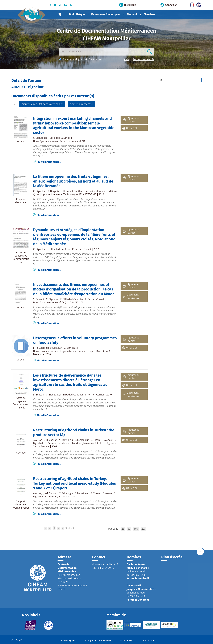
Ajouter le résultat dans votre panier (42, 104)
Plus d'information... (49, 162)
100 (136, 529)
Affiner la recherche (81, 104)
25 (123, 529)
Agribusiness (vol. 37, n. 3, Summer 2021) (62, 141)
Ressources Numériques (106, 14)
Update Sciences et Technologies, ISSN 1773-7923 (69, 194)
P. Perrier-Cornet (82, 249)
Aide (127, 59)
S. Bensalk (39, 299)
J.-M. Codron (51, 440)
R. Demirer (51, 443)
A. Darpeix (53, 191)
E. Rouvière (39, 348)
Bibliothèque (77, 14)
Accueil (60, 14)
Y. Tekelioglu (66, 440)
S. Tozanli (96, 440)
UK (198, 4)
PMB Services (127, 640)
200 (143, 529)
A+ (21, 640)
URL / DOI (131, 128)
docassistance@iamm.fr (105, 564)
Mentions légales (67, 640)
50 (129, 529)
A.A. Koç (38, 440)
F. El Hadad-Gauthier (59, 138)
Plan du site (149, 640)
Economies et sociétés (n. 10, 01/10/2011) (62, 302)
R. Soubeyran (55, 348)
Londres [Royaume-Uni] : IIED (88, 443)
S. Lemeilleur (82, 440)
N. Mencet (64, 443)
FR (191, 4)
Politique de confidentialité (98, 640)
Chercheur (150, 14)
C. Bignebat (39, 138)
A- (13, 640)
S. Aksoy (107, 440)
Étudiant (132, 14)
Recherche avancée (144, 59)
